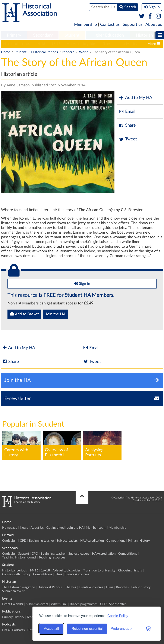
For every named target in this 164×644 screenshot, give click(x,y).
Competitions (116, 541)
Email (127, 112)
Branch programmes (84, 604)
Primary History (139, 541)
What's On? (59, 604)
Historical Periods (45, 52)
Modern (68, 52)
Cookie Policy (118, 616)
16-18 (56, 44)
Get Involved (55, 528)
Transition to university (120, 44)
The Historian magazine (19, 587)
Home (6, 52)
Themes (71, 587)
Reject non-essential (87, 629)
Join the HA (56, 314)
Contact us (110, 25)
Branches (122, 587)
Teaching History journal (19, 558)
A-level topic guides (82, 44)
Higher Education (108, 35)
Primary (14, 35)
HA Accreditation (92, 541)
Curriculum (10, 541)
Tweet (128, 139)
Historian (144, 35)
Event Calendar (13, 604)
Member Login (96, 528)
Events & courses (77, 574)
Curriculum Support (16, 554)
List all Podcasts (13, 630)
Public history (141, 587)
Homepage (10, 528)
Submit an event (13, 591)
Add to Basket (24, 314)
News (24, 528)
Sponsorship (118, 604)
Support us (133, 25)
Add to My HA (135, 98)
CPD (23, 541)
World (84, 52)
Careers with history (16, 574)
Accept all (51, 629)
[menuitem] (14, 36)
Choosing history (130, 570)
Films (58, 574)
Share (127, 125)
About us (154, 25)
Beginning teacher (41, 541)
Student (72, 35)
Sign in (82, 284)
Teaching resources (52, 558)
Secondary (43, 35)
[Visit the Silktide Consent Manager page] (149, 629)
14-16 (41, 44)
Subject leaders (67, 541)
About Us (37, 528)
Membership (86, 25)
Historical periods (16, 44)
